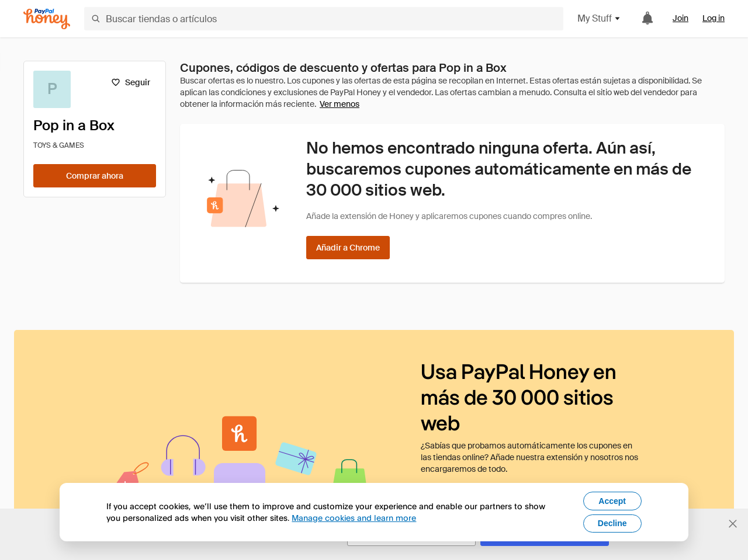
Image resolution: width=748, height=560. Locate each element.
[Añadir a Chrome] (348, 248)
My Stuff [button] (599, 18)
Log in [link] (714, 18)
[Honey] (47, 19)
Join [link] (681, 18)
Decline (612, 523)
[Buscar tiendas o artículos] (324, 19)
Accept (612, 501)
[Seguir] (131, 82)
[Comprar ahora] (95, 176)
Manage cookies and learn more (354, 518)
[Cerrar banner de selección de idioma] (733, 524)
